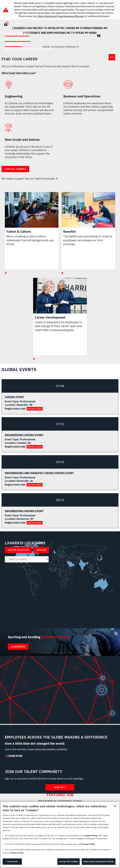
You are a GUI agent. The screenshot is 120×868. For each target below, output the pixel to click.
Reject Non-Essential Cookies (99, 863)
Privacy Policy (88, 845)
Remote (41, 550)
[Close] (115, 807)
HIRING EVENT (35, 409)
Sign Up (59, 787)
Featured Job (60, 795)
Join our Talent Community (40, 179)
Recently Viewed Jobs (60, 802)
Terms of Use (17, 854)
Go (112, 57)
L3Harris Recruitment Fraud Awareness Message (60, 16)
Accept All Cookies (69, 863)
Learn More (18, 647)
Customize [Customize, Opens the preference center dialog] (12, 863)
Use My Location (18, 550)
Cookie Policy (90, 837)
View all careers (15, 169)
